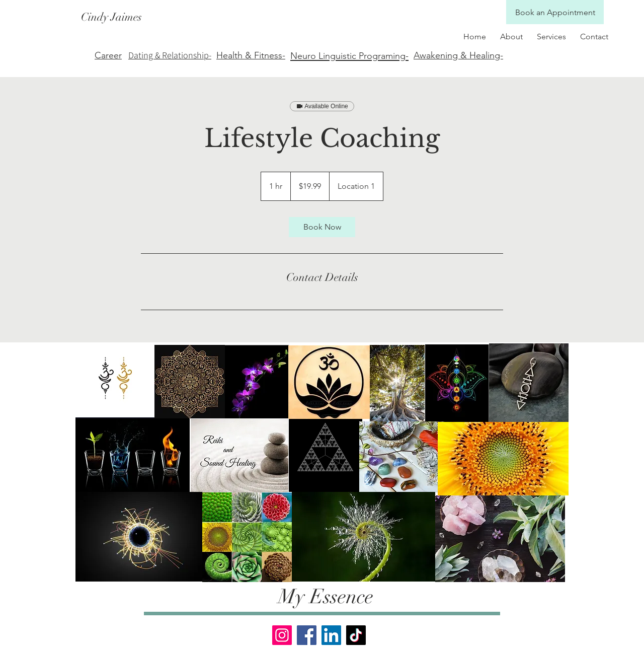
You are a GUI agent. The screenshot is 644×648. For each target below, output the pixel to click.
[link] (322, 227)
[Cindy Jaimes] (230, 17)
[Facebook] (307, 635)
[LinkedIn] (331, 635)
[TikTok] (356, 635)
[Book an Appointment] (555, 13)
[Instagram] (282, 635)
